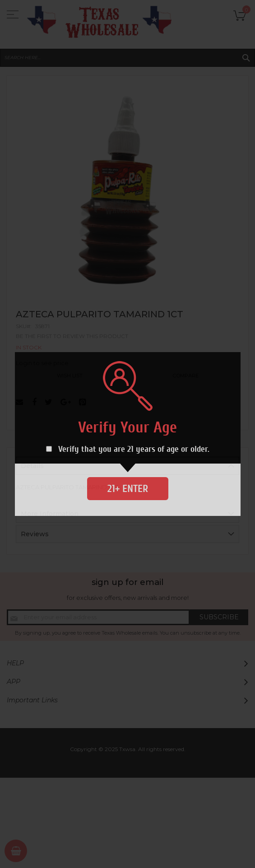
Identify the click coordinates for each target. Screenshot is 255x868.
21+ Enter (128, 489)
